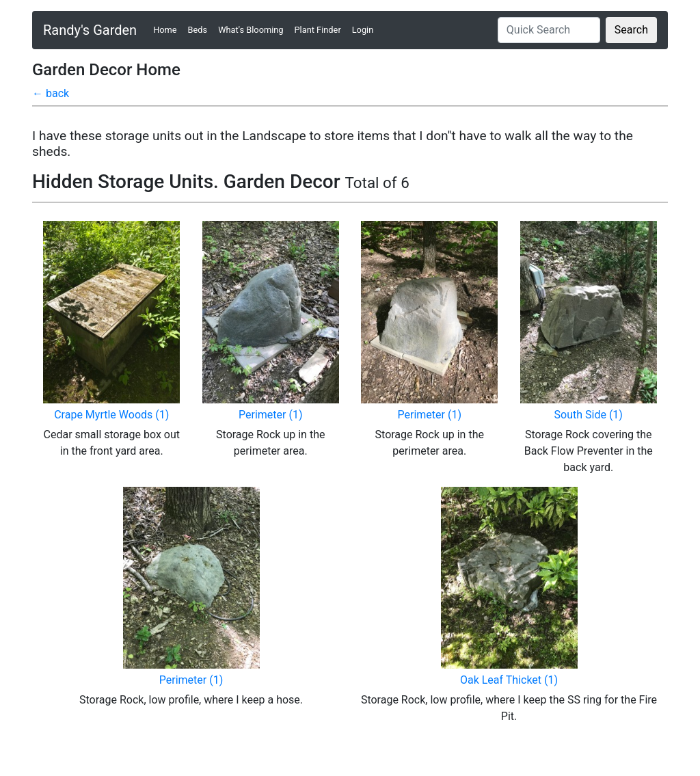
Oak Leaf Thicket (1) (509, 680)
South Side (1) (589, 415)
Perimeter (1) (270, 415)
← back (51, 93)
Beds (198, 30)
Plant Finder (318, 30)
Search (631, 30)
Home (167, 29)
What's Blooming (251, 30)
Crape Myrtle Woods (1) (111, 415)
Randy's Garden (90, 30)
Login (363, 30)
